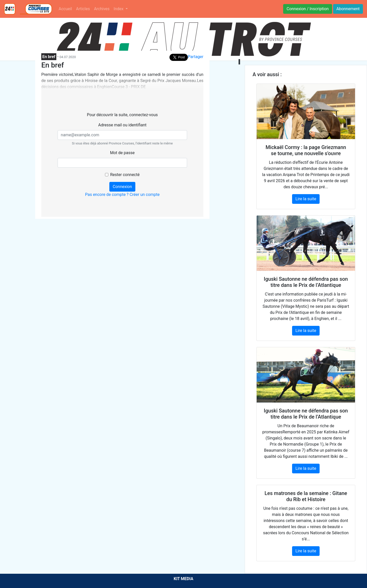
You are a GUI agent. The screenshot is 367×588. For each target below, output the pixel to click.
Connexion (122, 187)
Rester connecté (125, 175)
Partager (196, 57)
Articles (83, 9)
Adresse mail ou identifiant (122, 125)
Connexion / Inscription (307, 9)
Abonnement (348, 9)
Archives (102, 9)
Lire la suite (306, 199)
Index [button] (119, 9)
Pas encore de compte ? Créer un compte (122, 195)
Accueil (65, 9)
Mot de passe (122, 153)
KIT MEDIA (183, 579)
